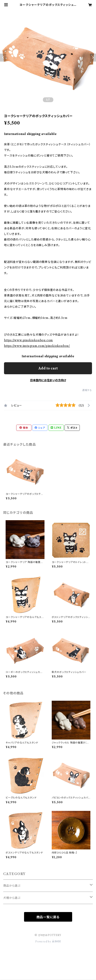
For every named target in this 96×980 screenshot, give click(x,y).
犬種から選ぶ (12, 898)
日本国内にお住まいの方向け (48, 380)
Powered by (48, 942)
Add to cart (48, 368)
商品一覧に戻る (48, 917)
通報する (87, 390)
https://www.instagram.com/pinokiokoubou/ (37, 346)
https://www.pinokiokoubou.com (28, 340)
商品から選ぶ (12, 886)
